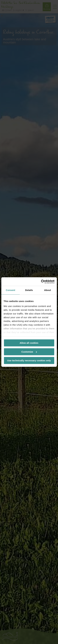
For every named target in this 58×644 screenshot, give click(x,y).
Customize (29, 352)
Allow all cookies (29, 343)
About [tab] (47, 290)
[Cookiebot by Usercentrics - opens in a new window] (41, 282)
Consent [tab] (10, 290)
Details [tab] (29, 290)
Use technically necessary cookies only (29, 360)
